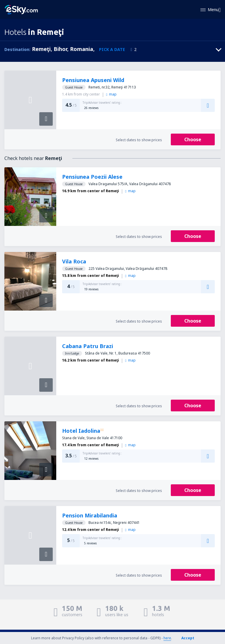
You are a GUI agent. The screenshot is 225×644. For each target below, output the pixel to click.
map (111, 94)
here (167, 638)
